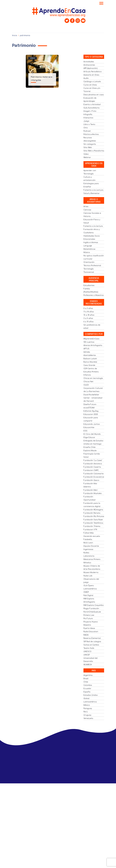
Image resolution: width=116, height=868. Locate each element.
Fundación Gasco (91, 480)
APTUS (86, 349)
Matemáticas (89, 249)
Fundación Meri (91, 490)
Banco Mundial (90, 362)
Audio (86, 78)
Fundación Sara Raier (93, 520)
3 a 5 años (88, 318)
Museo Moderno (91, 572)
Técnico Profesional (92, 266)
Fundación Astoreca (93, 464)
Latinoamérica (90, 702)
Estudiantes (89, 285)
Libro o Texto (89, 124)
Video (33, 58)
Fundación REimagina (93, 510)
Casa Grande (89, 365)
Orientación (89, 262)
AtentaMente (90, 355)
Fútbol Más (89, 533)
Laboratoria (89, 556)
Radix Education (91, 632)
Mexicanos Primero (92, 559)
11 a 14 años (89, 312)
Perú (86, 712)
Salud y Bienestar (92, 193)
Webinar (87, 157)
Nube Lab (88, 576)
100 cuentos (89, 342)
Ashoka (87, 352)
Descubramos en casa (94, 95)
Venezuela (88, 718)
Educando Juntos (92, 424)
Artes (86, 207)
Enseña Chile (89, 447)
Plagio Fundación (91, 609)
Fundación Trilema (92, 526)
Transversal (89, 272)
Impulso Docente (91, 546)
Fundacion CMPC (91, 470)
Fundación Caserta (92, 467)
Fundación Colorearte (94, 474)
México (87, 705)
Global (86, 698)
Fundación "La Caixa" (93, 460)
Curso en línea (90, 85)
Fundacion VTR (90, 530)
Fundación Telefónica (93, 523)
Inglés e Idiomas (91, 242)
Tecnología (88, 269)
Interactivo (88, 118)
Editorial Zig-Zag (91, 411)
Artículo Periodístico (93, 72)
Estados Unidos (91, 695)
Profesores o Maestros (94, 295)
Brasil (86, 679)
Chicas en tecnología (93, 378)
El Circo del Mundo (92, 434)
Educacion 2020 (91, 414)
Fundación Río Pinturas (94, 516)
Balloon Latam (90, 359)
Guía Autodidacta (91, 108)
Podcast (87, 131)
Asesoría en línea (91, 75)
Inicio (15, 35)
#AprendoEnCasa (91, 339)
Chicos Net (88, 382)
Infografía (88, 114)
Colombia (88, 685)
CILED (86, 385)
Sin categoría (90, 144)
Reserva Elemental (92, 638)
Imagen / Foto (90, 111)
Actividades (89, 62)
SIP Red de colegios (92, 642)
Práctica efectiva (91, 134)
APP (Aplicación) (90, 68)
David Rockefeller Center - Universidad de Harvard (93, 398)
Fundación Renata (92, 513)
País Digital (88, 595)
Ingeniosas (88, 549)
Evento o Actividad (92, 105)
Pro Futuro (88, 619)
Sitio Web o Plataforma (94, 151)
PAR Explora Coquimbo (94, 605)
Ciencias (87, 210)
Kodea (86, 553)
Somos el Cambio (91, 645)
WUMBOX (88, 665)
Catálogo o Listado (92, 82)
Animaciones (89, 65)
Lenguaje (88, 246)
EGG (85, 431)
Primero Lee (89, 615)
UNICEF (87, 655)
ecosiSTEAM (89, 408)
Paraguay (88, 708)
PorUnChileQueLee (92, 612)
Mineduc (87, 563)
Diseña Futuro (90, 404)
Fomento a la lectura (93, 226)
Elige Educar (89, 437)
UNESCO (87, 652)
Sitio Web (88, 147)
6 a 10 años (88, 322)
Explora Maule (90, 451)
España (87, 692)
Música (87, 252)
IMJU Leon (88, 543)
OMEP (86, 592)
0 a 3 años (88, 308)
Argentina (88, 675)
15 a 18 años (89, 315)
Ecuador (87, 689)
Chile (86, 682)
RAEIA (86, 635)
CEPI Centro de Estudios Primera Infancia (91, 372)
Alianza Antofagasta (93, 345)
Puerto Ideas (89, 628)
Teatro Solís (89, 648)
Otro (86, 128)
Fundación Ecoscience (94, 477)
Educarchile (89, 428)
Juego (86, 121)
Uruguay (87, 715)
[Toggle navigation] (101, 4)
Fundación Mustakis (93, 493)
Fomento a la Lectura (93, 190)
